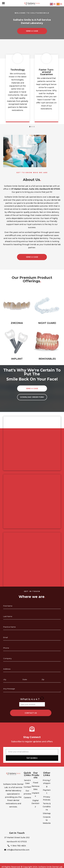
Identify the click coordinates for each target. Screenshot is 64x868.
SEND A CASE (32, 31)
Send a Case (32, 257)
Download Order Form (32, 397)
